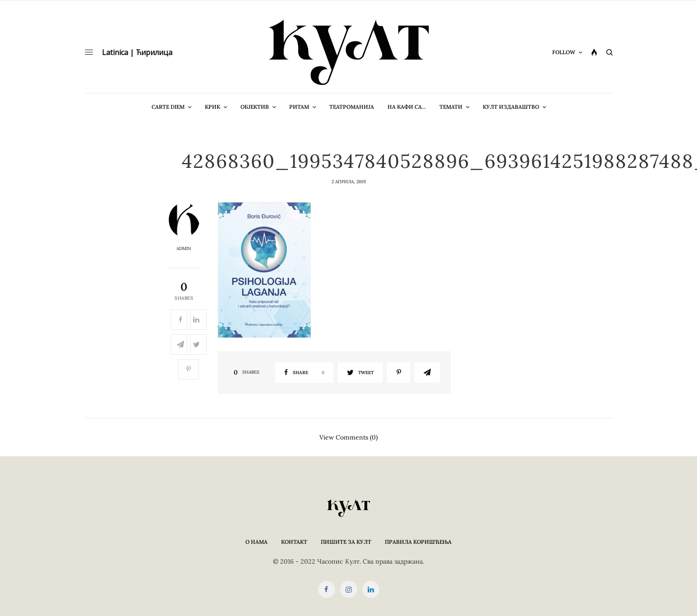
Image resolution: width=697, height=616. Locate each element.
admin (184, 249)
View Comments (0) (348, 437)
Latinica (115, 52)
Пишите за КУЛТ (346, 542)
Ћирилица (154, 52)
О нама (256, 542)
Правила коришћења (418, 542)
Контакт (294, 542)
